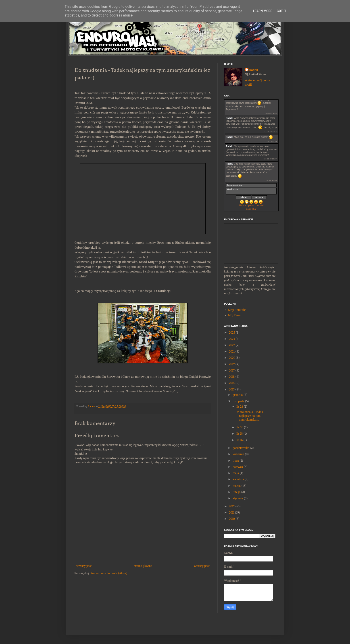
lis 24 (240, 407)
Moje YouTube (237, 310)
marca (237, 486)
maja (236, 473)
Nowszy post (84, 566)
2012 (232, 506)
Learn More (262, 11)
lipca (236, 461)
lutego (236, 492)
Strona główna (143, 566)
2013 (232, 389)
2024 (232, 339)
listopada (238, 401)
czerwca (238, 467)
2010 (232, 519)
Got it (281, 11)
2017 (232, 371)
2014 (232, 383)
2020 (232, 358)
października (241, 448)
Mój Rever (235, 315)
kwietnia (238, 479)
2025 (232, 333)
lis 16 (240, 440)
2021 (232, 352)
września (238, 454)
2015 (232, 377)
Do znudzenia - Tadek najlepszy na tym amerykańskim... (249, 416)
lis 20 (240, 427)
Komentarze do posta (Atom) (109, 573)
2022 (232, 345)
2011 (232, 513)
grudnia (238, 395)
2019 (232, 364)
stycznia (238, 498)
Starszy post (202, 566)
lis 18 (240, 434)
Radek (254, 70)
